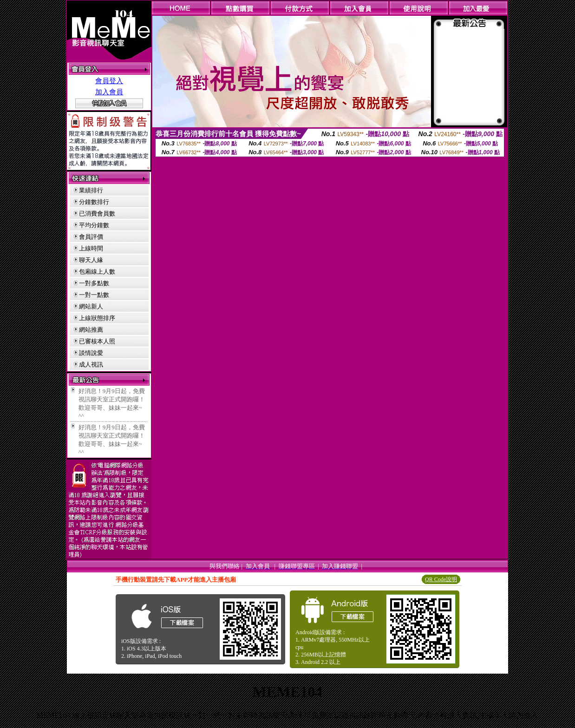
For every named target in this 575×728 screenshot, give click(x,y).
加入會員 (109, 92)
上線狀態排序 (97, 318)
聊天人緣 (91, 260)
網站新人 (91, 306)
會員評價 (91, 237)
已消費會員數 (97, 213)
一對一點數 (94, 295)
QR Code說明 (441, 579)
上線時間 (91, 248)
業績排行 (91, 190)
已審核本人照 (97, 341)
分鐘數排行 (94, 202)
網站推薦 (91, 330)
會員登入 (109, 81)
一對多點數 (94, 283)
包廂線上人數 (97, 272)
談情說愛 (91, 353)
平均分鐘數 (94, 225)
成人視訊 (91, 364)
